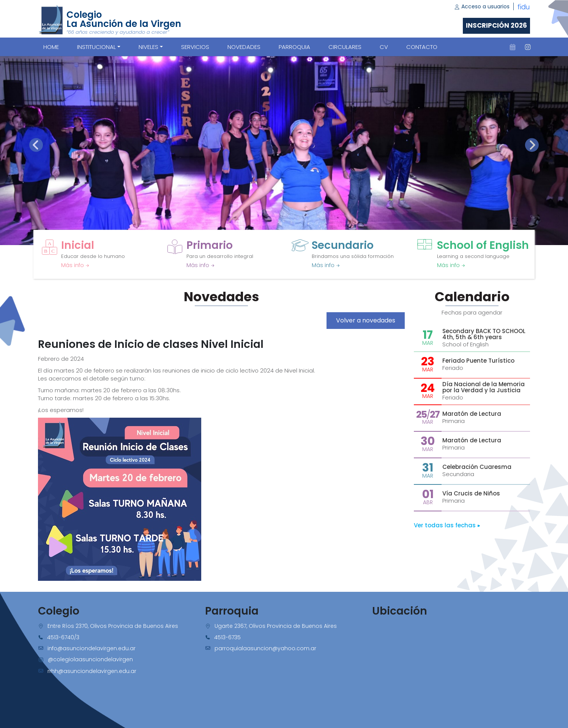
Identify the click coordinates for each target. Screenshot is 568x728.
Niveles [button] (148, 47)
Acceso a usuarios (482, 6)
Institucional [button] (96, 47)
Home (51, 47)
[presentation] (36, 145)
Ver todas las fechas (447, 525)
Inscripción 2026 (496, 25)
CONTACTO (422, 47)
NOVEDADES (244, 47)
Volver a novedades (366, 320)
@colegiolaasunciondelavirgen (90, 659)
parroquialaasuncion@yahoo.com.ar (265, 648)
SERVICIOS (195, 47)
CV (384, 47)
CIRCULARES (345, 47)
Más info (75, 265)
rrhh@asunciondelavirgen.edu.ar (92, 671)
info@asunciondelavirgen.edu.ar (92, 648)
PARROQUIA (294, 47)
